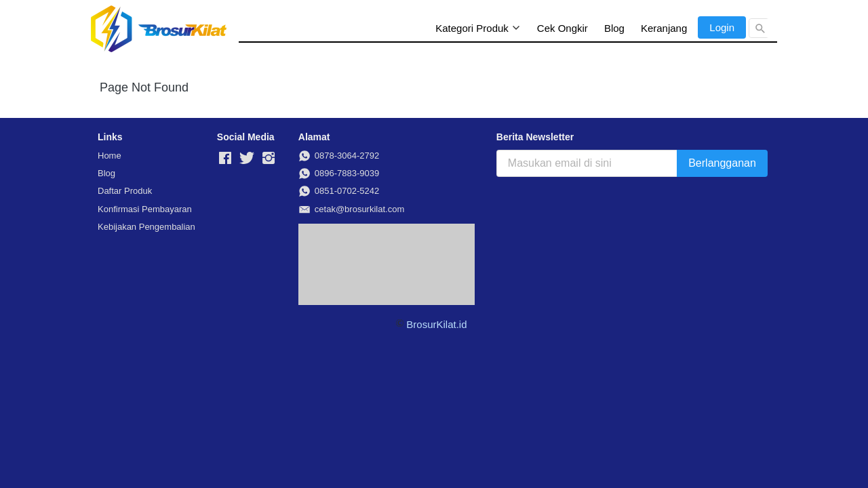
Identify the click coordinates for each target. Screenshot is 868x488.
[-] (225, 159)
